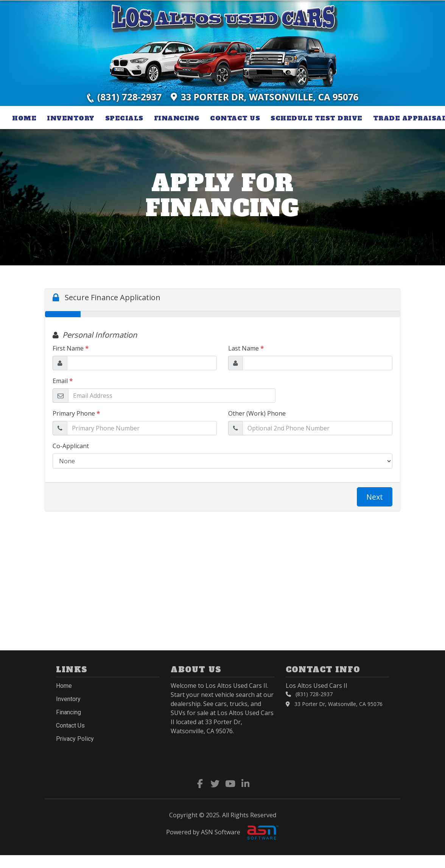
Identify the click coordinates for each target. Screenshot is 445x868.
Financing (177, 118)
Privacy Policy (75, 739)
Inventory (71, 118)
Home (24, 118)
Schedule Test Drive (317, 118)
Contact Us (235, 118)
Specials (124, 118)
